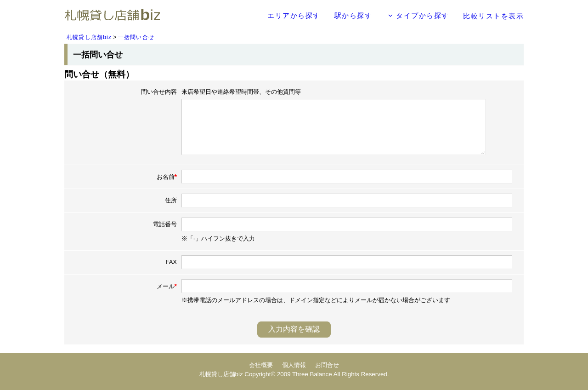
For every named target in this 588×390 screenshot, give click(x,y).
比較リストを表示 (493, 16)
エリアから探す (294, 15)
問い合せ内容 (159, 92)
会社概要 (261, 365)
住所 (171, 200)
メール (167, 286)
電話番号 (165, 224)
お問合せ (327, 365)
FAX (171, 262)
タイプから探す (419, 15)
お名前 (167, 177)
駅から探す (353, 15)
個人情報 (294, 365)
